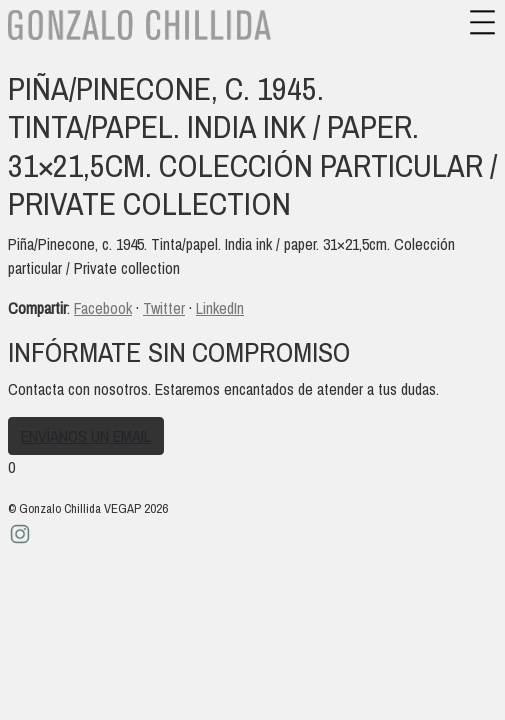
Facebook (103, 308)
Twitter (164, 308)
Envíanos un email (86, 436)
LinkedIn (220, 308)
